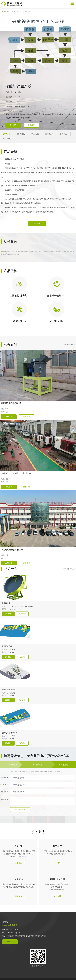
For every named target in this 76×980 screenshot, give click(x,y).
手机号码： (6, 785)
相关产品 (63, 134)
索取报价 (13, 125)
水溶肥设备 (27, 11)
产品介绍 (7, 134)
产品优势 (35, 134)
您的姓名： (6, 778)
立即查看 (57, 896)
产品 (19, 11)
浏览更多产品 (68, 569)
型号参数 (21, 134)
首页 (13, 11)
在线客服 (10, 942)
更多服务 (19, 896)
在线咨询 (9, 417)
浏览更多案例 (68, 344)
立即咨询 (37, 223)
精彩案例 (49, 134)
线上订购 (7, 139)
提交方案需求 (20, 810)
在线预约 (57, 863)
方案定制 (19, 863)
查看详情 (27, 417)
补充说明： (6, 799)
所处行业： (6, 792)
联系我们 (31, 125)
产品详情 (22, 614)
